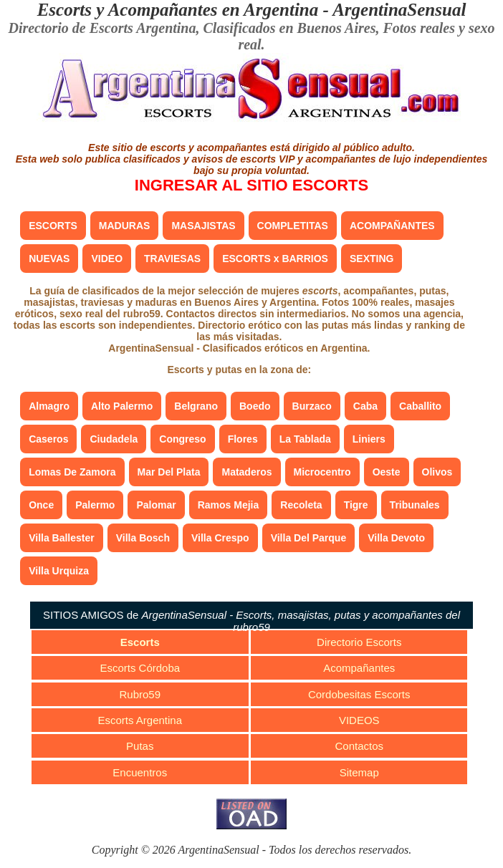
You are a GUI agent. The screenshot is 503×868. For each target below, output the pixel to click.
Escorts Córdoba (140, 668)
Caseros (48, 439)
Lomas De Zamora (72, 472)
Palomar (156, 505)
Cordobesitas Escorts (359, 694)
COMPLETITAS (293, 226)
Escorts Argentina (140, 720)
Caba (365, 406)
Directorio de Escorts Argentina (102, 28)
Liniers (369, 439)
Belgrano (196, 406)
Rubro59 (140, 694)
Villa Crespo (220, 538)
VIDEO (107, 259)
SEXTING (372, 259)
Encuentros (140, 772)
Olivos (437, 472)
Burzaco (312, 406)
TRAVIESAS (172, 259)
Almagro (49, 406)
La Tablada (305, 439)
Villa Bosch (143, 538)
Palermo (95, 505)
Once (41, 505)
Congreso (182, 439)
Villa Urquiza (59, 571)
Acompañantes (359, 668)
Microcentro (322, 472)
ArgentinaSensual (399, 10)
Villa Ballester (62, 538)
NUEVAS (49, 259)
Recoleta (301, 505)
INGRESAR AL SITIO (251, 185)
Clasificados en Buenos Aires (290, 28)
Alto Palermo (122, 406)
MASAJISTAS (203, 226)
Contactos (359, 746)
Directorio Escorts (359, 642)
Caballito (420, 406)
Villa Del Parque (309, 538)
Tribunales (415, 505)
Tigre (356, 505)
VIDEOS (359, 720)
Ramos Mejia (229, 505)
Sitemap (359, 772)
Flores (243, 439)
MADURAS (125, 226)
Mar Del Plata (169, 472)
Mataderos (246, 472)
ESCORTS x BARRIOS (275, 259)
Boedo (255, 406)
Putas (140, 746)
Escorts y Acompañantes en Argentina (178, 10)
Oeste (387, 472)
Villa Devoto (396, 538)
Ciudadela (114, 439)
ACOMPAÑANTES (392, 226)
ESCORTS (53, 226)
